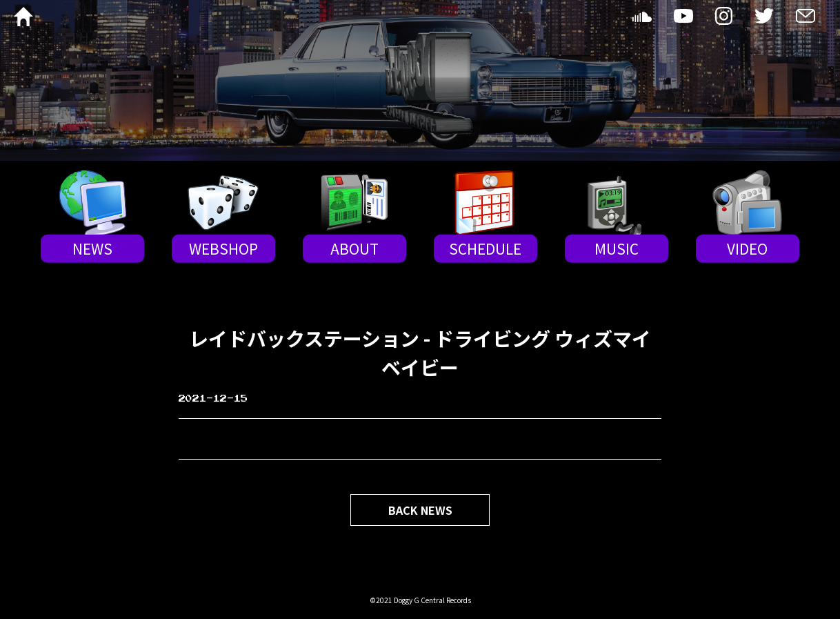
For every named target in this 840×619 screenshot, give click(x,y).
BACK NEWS (420, 510)
